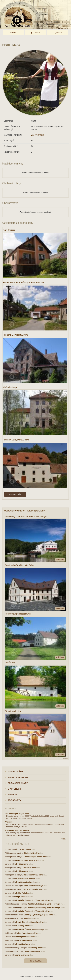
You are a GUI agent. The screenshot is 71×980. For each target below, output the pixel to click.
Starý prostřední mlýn (28, 933)
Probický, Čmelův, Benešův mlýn (30, 929)
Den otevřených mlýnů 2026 (17, 814)
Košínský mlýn (23, 926)
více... (64, 839)
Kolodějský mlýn (25, 940)
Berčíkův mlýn (22, 864)
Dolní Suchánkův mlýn (33, 875)
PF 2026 (8, 822)
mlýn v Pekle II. (23, 897)
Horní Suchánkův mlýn (26, 882)
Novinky (10, 808)
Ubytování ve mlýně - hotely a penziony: (25, 511)
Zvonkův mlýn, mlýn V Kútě (35, 857)
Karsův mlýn (29, 918)
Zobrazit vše (15, 495)
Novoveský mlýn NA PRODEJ (17, 830)
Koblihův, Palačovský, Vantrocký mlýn (33, 900)
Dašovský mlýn (38, 135)
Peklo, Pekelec (22, 893)
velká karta (60, 560)
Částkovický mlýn (24, 849)
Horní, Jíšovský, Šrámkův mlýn (30, 922)
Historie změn (35, 961)
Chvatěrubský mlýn (32, 951)
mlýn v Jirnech (23, 955)
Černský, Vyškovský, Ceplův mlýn (38, 915)
